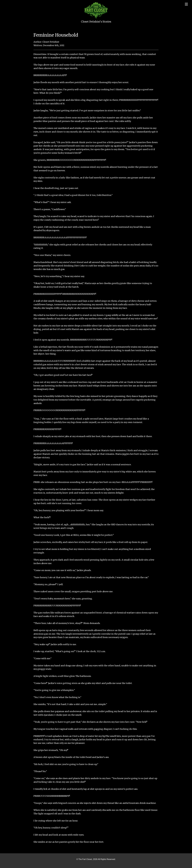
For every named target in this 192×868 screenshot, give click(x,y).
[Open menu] (186, 4)
